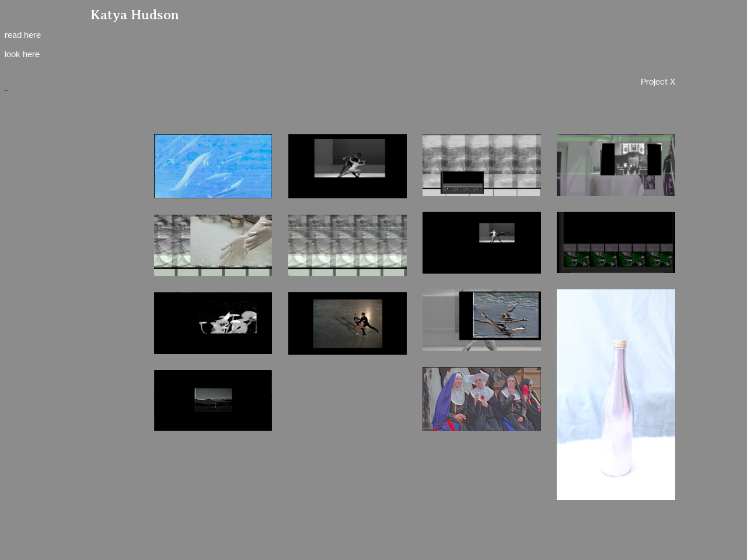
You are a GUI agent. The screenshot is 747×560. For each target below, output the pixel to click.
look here (22, 54)
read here (23, 35)
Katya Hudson (135, 15)
